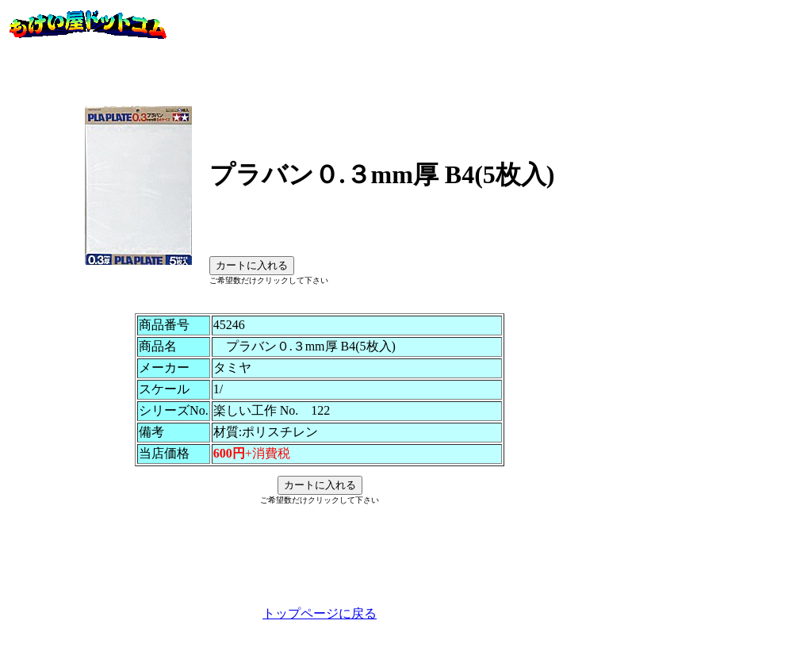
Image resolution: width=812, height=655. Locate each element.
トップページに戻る (320, 637)
